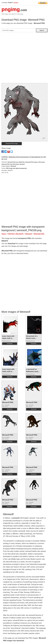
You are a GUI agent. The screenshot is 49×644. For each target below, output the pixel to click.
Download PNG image (12, 144)
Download (10, 344)
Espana (16, 2)
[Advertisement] (24, 58)
